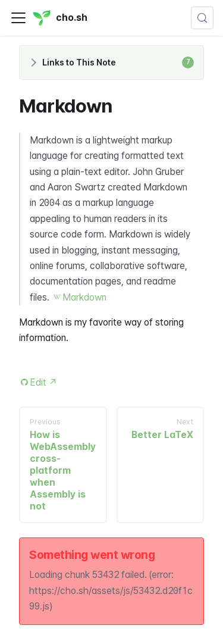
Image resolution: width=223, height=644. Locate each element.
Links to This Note (118, 62)
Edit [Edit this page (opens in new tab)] (44, 382)
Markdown (84, 297)
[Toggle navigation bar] (18, 18)
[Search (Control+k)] (202, 18)
